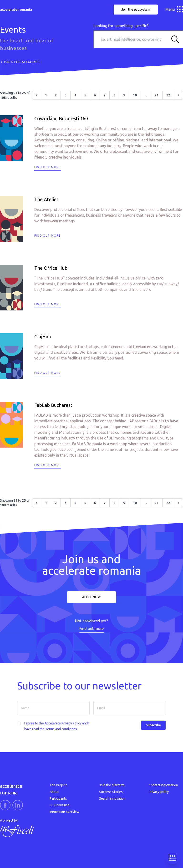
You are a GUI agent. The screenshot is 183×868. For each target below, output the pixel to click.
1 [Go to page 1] (46, 95)
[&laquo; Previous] (37, 95)
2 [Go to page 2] (56, 95)
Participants (58, 798)
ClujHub (43, 337)
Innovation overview (64, 812)
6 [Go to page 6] (95, 95)
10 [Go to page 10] (135, 95)
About (54, 792)
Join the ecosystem (136, 10)
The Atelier (46, 199)
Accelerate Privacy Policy (63, 723)
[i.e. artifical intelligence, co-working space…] (131, 39)
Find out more (48, 167)
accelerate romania (16, 9)
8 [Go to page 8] (114, 95)
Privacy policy (159, 792)
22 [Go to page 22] (168, 95)
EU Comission (60, 805)
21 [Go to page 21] (157, 95)
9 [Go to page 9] (124, 95)
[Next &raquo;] (178, 95)
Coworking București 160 (61, 118)
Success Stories (111, 792)
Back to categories (20, 62)
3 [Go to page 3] (66, 95)
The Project (58, 785)
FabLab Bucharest (53, 405)
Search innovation (112, 798)
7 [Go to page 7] (105, 95)
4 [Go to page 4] (75, 95)
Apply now (91, 597)
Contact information (163, 785)
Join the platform (112, 785)
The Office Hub (51, 268)
